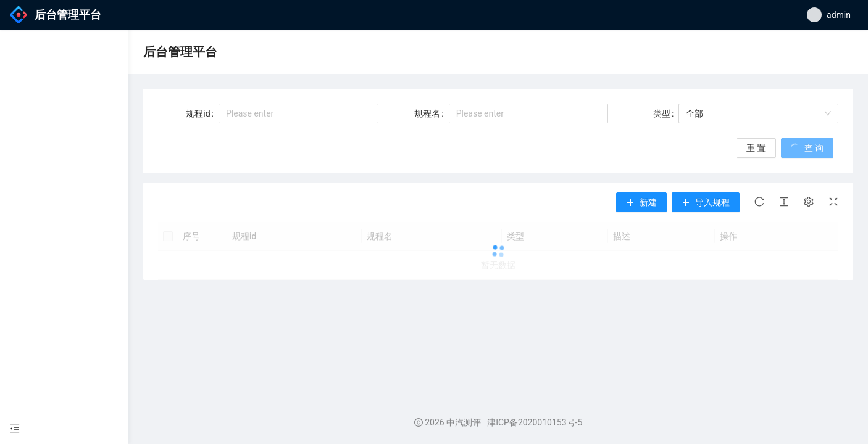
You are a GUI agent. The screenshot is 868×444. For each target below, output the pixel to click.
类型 (662, 113)
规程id (198, 113)
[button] (706, 202)
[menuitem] (64, 429)
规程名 (427, 113)
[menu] (64, 429)
